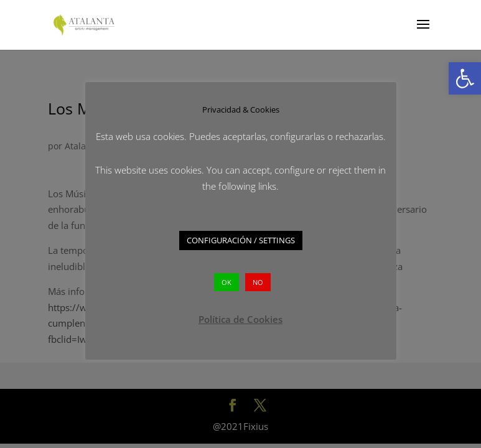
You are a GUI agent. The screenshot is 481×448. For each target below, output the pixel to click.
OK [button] (226, 282)
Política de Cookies (240, 319)
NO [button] (258, 282)
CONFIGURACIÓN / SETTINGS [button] (241, 240)
